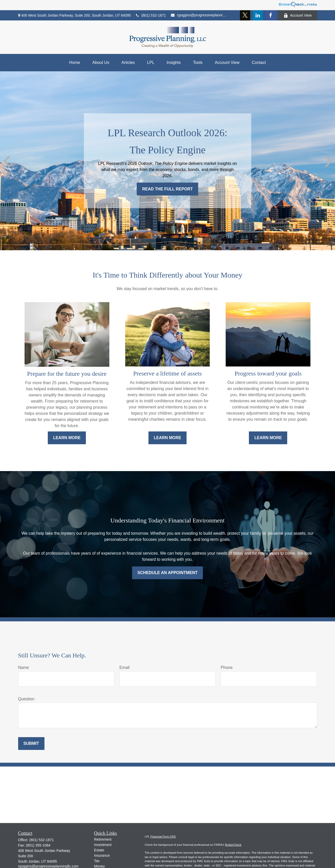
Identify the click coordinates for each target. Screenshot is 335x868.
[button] (75, 63)
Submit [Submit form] (31, 743)
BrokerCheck (233, 845)
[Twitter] (245, 15)
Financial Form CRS (163, 837)
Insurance (102, 855)
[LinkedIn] (258, 15)
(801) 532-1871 (151, 15)
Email (124, 667)
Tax (97, 861)
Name (24, 667)
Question (26, 699)
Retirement (103, 839)
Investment (103, 845)
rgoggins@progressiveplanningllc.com (199, 15)
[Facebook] (271, 15)
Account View (298, 15)
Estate (99, 850)
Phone (227, 667)
